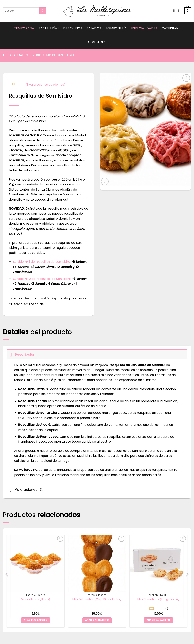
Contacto (98, 42)
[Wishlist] (174, 11)
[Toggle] (11, 354)
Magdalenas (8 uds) (36, 599)
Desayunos (73, 28)
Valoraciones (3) (25, 490)
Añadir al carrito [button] (36, 620)
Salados (94, 28)
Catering (170, 28)
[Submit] (43, 11)
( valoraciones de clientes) (45, 85)
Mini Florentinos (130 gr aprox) (158, 599)
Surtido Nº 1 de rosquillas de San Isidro (42, 262)
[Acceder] (179, 11)
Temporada (24, 28)
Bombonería (116, 28)
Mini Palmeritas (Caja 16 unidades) (97, 599)
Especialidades (144, 28)
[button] (188, 11)
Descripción (21, 354)
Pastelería (49, 28)
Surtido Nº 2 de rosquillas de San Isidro (42, 279)
